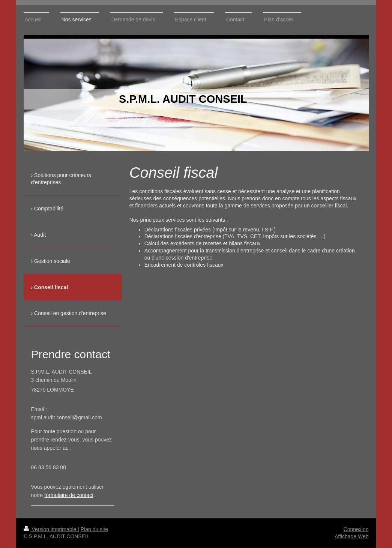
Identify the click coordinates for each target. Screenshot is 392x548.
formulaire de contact (69, 495)
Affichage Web (352, 536)
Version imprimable (51, 529)
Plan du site (94, 529)
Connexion (356, 529)
